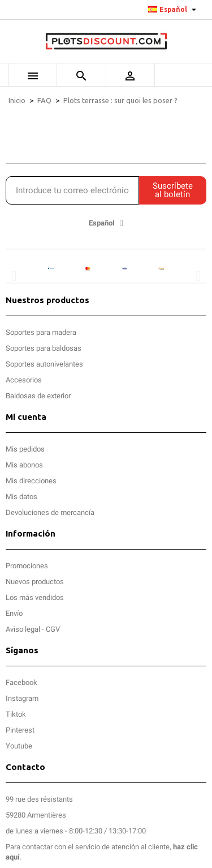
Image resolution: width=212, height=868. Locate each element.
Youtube (19, 746)
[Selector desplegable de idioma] (174, 10)
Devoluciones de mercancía (50, 512)
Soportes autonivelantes (44, 364)
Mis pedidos (25, 449)
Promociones (27, 566)
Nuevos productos (35, 582)
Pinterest (20, 730)
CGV (53, 629)
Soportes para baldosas (44, 348)
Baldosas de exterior (38, 396)
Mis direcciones (31, 481)
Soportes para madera (41, 332)
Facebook (21, 682)
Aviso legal (23, 629)
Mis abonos (24, 465)
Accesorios (24, 380)
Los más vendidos (35, 597)
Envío (14, 613)
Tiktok (16, 714)
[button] (14, 276)
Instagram (22, 698)
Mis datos (21, 497)
